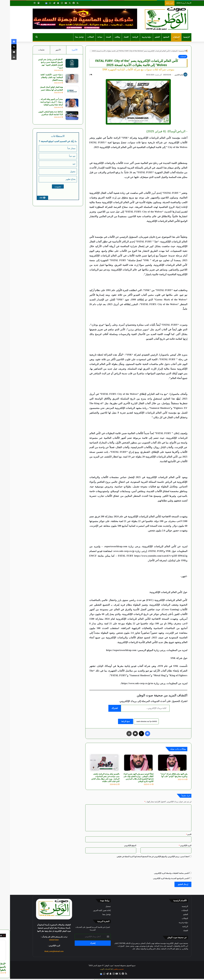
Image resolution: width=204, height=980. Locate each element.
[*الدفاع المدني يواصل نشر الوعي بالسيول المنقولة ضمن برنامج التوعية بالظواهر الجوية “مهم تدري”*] (62, 63)
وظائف (107, 37)
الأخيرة (65, 50)
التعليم (147, 37)
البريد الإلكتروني (175, 845)
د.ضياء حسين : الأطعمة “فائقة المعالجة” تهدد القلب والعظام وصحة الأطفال (41, 78)
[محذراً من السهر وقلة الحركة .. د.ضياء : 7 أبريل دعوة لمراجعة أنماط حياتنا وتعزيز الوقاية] (62, 103)
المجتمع (156, 37)
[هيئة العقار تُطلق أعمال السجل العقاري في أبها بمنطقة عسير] (62, 91)
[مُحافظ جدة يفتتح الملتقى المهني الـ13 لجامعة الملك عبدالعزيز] (62, 116)
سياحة (90, 37)
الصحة (98, 37)
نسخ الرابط (115, 721)
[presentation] (162, 865)
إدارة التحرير (169, 75)
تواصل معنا (69, 37)
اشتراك (105, 708)
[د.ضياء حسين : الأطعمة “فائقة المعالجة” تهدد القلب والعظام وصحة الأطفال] (62, 79)
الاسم (179, 834)
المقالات (81, 37)
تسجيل (98, 906)
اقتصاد (116, 37)
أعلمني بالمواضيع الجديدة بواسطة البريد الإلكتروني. (161, 878)
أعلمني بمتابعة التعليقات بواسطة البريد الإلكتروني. (162, 873)
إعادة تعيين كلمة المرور (92, 910)
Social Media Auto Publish (93, 979)
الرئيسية (176, 37)
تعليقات (31, 50)
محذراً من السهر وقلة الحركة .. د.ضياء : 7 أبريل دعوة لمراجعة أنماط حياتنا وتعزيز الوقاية (41, 102)
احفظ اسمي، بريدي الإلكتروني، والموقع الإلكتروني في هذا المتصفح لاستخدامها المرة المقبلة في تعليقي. (143, 857)
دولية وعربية (136, 37)
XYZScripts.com (115, 979)
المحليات (166, 37)
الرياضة (125, 37)
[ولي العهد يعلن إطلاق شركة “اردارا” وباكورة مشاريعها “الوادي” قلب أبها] (162, 763)
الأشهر (48, 50)
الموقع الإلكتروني (120, 845)
